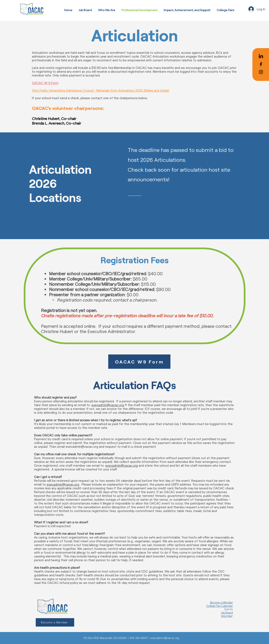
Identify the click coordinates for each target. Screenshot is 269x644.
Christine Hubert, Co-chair (54, 119)
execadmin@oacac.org (108, 405)
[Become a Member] (55, 622)
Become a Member (221, 602)
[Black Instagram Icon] (261, 72)
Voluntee (226, 616)
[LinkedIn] (261, 56)
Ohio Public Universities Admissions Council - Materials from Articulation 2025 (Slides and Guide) (101, 90)
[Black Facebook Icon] (261, 64)
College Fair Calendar (220, 606)
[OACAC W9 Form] (139, 362)
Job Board (227, 612)
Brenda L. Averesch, (49, 123)
